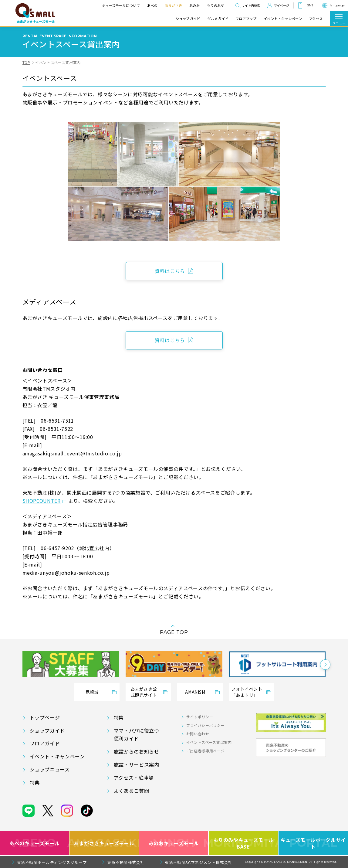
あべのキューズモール (34, 843)
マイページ (282, 5)
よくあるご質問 (131, 791)
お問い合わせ (198, 734)
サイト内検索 (251, 5)
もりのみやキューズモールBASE (243, 843)
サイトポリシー (200, 717)
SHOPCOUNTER (42, 501)
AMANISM (195, 692)
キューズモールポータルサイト (313, 843)
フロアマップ (246, 19)
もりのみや (215, 5)
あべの (152, 5)
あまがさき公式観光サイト (144, 692)
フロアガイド (45, 743)
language (337, 5)
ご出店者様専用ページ (205, 751)
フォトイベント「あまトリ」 (247, 692)
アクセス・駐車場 (134, 778)
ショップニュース (50, 769)
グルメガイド (218, 19)
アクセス (316, 19)
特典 (35, 782)
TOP (26, 62)
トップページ (45, 717)
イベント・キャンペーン (283, 19)
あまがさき (173, 5)
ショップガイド (188, 19)
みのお (194, 5)
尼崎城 (92, 692)
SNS (310, 5)
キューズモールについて (121, 5)
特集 (119, 717)
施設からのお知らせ (137, 751)
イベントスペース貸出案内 (209, 742)
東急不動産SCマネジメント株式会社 (198, 862)
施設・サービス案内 (137, 764)
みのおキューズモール (174, 843)
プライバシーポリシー (205, 725)
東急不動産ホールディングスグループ (52, 862)
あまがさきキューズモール (104, 843)
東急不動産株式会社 (126, 862)
